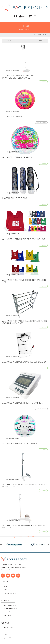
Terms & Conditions (10, 605)
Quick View (12, 70)
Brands (6, 634)
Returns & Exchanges (10, 608)
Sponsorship (8, 638)
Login (5, 586)
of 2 (40, 41)
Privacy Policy (8, 612)
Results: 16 (7, 41)
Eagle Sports (17, 565)
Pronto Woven (22, 567)
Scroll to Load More (25, 537)
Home (21, 30)
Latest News (7, 631)
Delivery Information (10, 593)
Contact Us (7, 615)
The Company (8, 627)
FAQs (5, 590)
